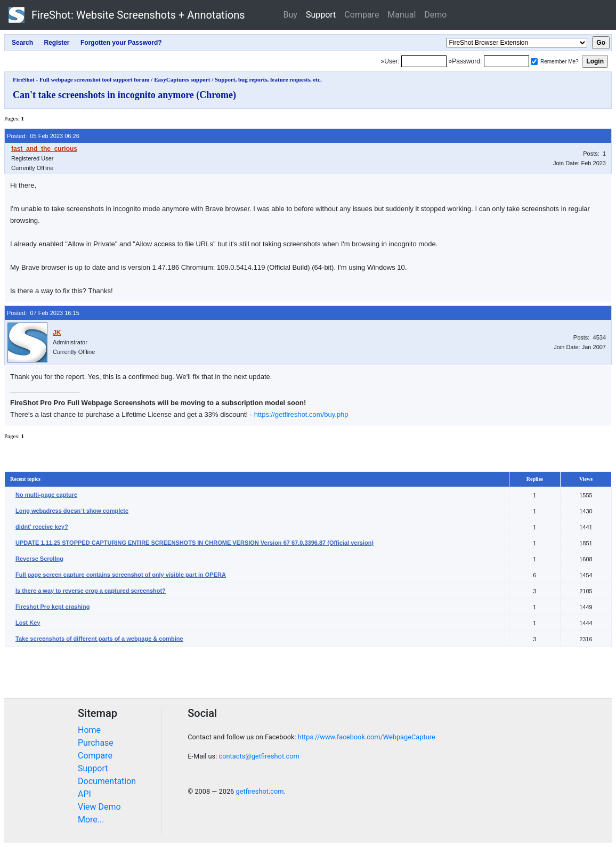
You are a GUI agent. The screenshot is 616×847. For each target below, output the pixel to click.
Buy (290, 15)
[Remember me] (534, 62)
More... (91, 820)
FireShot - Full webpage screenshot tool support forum (81, 79)
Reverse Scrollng (39, 559)
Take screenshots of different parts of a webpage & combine (99, 639)
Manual (402, 15)
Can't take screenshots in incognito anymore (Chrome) (124, 95)
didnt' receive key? (42, 527)
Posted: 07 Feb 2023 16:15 (43, 313)
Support (321, 15)
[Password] (506, 61)
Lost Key (28, 623)
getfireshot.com (260, 791)
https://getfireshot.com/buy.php (301, 414)
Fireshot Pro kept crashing (52, 607)
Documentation (107, 781)
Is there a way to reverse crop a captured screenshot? (91, 591)
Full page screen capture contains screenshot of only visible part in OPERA (121, 575)
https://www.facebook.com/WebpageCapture (367, 737)
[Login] (424, 61)
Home (89, 730)
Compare (362, 15)
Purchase (96, 743)
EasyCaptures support (182, 79)
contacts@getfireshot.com (259, 756)
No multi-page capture (46, 495)
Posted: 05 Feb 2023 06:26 (43, 136)
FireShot (127, 15)
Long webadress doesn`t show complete (72, 511)
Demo (435, 15)
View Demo (99, 807)
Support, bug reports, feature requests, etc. (268, 79)
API (84, 794)
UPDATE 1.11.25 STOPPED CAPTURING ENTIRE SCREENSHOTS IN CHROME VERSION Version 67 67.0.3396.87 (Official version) (194, 543)
